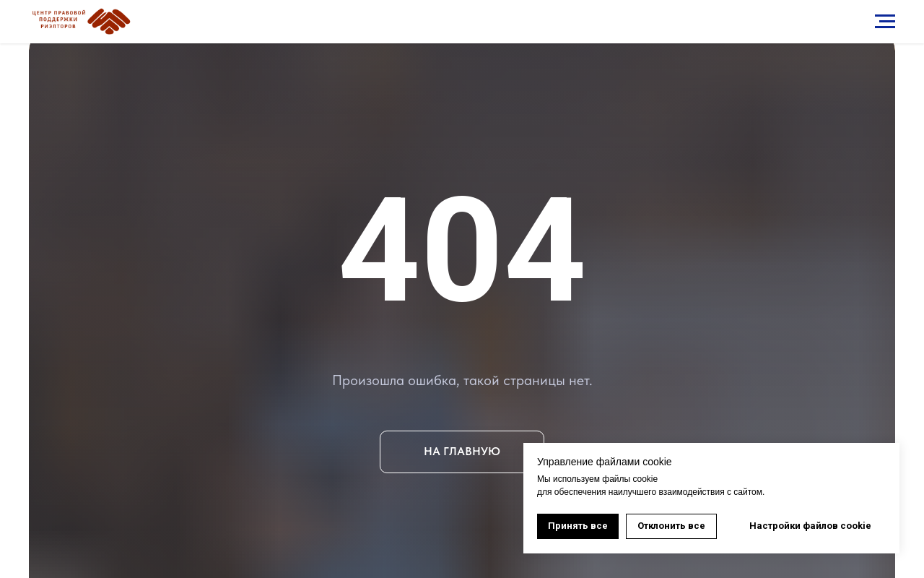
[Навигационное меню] (885, 22)
